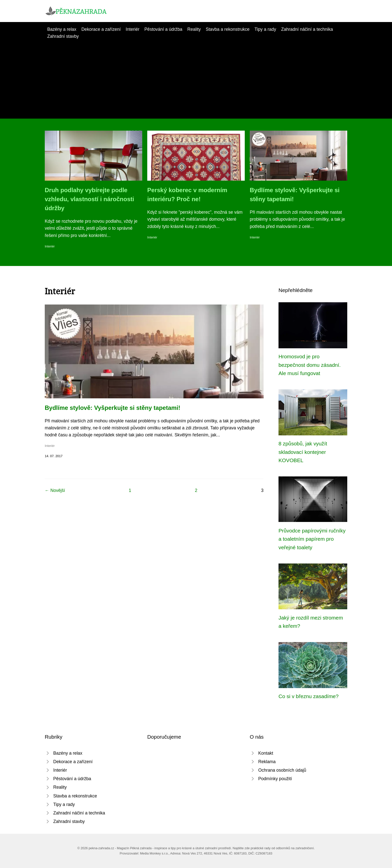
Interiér (133, 29)
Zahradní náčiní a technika (307, 29)
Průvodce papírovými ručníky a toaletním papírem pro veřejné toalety (312, 539)
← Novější (55, 490)
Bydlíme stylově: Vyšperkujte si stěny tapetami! (112, 408)
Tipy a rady (265, 29)
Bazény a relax (62, 29)
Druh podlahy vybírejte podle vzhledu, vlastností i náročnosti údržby (89, 199)
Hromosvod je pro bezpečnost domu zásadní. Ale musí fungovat (310, 365)
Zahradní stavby (63, 36)
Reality (194, 29)
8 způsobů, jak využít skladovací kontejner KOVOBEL (303, 452)
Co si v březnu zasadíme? (308, 696)
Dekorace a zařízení (101, 29)
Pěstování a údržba (163, 29)
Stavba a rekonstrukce (228, 29)
